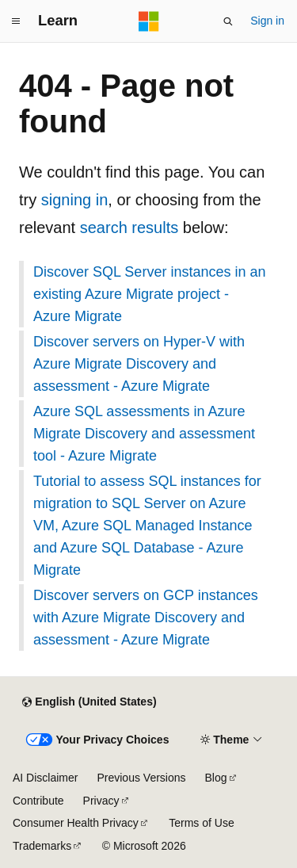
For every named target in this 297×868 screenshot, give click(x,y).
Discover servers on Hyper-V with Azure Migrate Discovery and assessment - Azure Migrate (139, 364)
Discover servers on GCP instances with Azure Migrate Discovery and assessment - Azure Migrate (146, 618)
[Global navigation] (16, 21)
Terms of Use (201, 823)
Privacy (101, 801)
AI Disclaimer (45, 778)
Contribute (38, 801)
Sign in (267, 21)
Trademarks (42, 846)
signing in (75, 200)
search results (129, 228)
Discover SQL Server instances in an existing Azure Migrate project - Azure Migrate (149, 294)
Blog (216, 778)
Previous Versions (141, 778)
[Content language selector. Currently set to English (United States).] (89, 702)
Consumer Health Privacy (76, 823)
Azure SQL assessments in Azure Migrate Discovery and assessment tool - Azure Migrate (144, 434)
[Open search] (228, 21)
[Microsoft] (149, 21)
